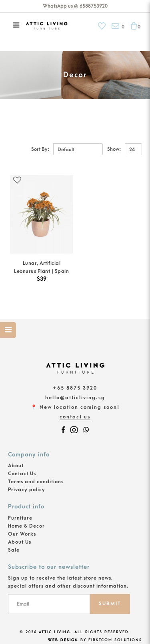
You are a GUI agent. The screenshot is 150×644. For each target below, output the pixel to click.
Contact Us (75, 417)
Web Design (63, 640)
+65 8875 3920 (75, 388)
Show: (114, 149)
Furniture (20, 518)
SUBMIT (110, 604)
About (16, 466)
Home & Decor (26, 526)
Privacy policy (27, 490)
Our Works (22, 534)
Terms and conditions (36, 482)
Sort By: (40, 149)
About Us (20, 542)
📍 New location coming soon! (75, 407)
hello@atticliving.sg (75, 398)
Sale (14, 550)
